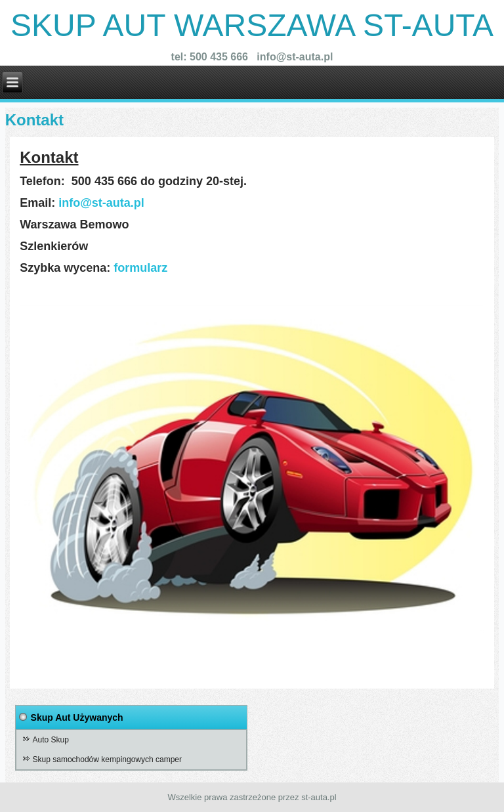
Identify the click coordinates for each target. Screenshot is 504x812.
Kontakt (34, 120)
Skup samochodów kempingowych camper (107, 759)
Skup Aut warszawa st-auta (252, 25)
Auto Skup (51, 740)
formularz (142, 268)
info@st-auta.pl (101, 203)
